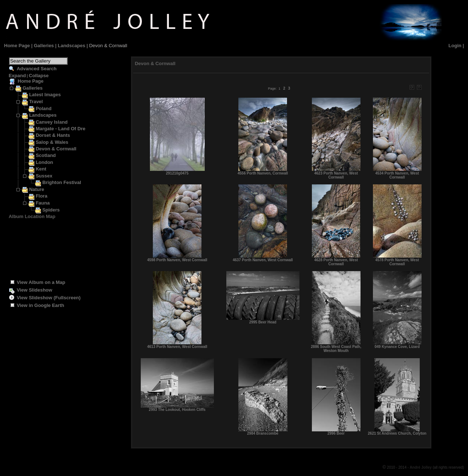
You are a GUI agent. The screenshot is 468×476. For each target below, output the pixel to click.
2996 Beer (336, 433)
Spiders (51, 210)
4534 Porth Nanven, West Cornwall (397, 175)
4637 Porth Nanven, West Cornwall (263, 260)
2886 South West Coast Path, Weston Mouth (336, 349)
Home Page (17, 46)
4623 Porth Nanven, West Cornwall (336, 175)
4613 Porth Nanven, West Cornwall (177, 347)
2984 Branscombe (263, 433)
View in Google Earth (41, 305)
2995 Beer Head (263, 322)
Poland (44, 108)
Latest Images (45, 95)
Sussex (44, 176)
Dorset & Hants (53, 135)
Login (455, 46)
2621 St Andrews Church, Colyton (397, 433)
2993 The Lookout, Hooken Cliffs (177, 410)
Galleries (44, 46)
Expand (17, 76)
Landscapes (71, 46)
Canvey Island (52, 122)
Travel (36, 102)
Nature (37, 189)
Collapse (39, 76)
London (45, 162)
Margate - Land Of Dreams (65, 129)
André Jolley (421, 467)
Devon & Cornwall (56, 149)
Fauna (43, 203)
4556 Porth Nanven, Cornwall (263, 173)
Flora (42, 196)
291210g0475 (177, 173)
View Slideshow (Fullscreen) (49, 298)
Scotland (46, 155)
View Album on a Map (41, 282)
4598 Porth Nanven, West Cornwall (177, 260)
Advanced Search (37, 69)
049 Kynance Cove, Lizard (397, 347)
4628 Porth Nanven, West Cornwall (336, 262)
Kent (41, 169)
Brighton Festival (62, 182)
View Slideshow (35, 290)
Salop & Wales (52, 142)
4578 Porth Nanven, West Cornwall (397, 262)
